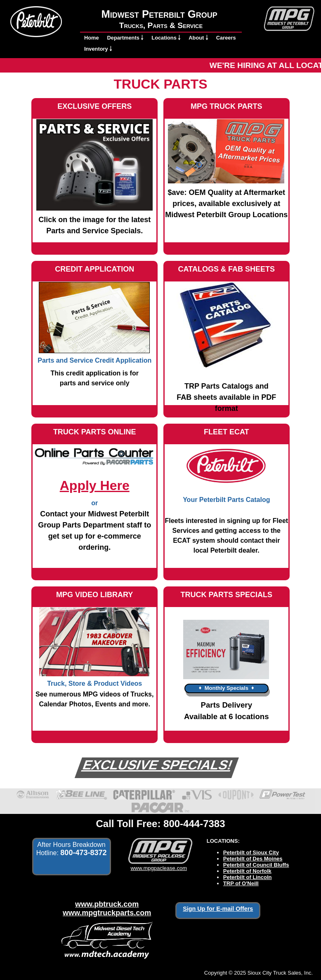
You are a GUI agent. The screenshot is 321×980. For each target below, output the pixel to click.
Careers (226, 38)
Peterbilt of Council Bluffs (256, 865)
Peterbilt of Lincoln (248, 877)
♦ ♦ (227, 688)
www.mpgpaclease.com (159, 865)
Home (92, 38)
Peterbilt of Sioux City (251, 852)
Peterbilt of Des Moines (253, 859)
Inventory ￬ (98, 49)
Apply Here (95, 485)
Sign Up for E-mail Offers (218, 909)
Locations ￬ (166, 38)
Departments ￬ (125, 38)
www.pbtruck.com (107, 904)
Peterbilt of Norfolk (247, 871)
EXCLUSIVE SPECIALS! (158, 765)
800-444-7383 (194, 824)
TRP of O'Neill (241, 883)
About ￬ (198, 38)
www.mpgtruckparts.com (107, 913)
